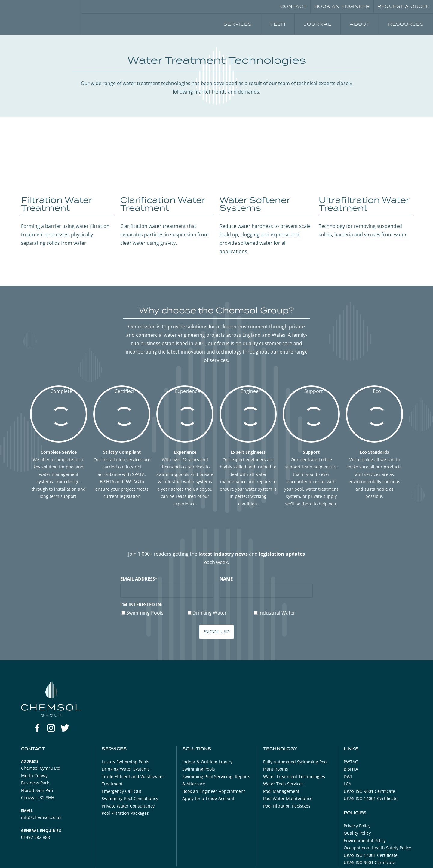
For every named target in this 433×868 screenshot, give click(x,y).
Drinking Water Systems (126, 769)
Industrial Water (277, 613)
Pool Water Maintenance (288, 798)
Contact (293, 6)
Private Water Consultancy (128, 806)
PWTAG (351, 762)
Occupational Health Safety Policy (377, 848)
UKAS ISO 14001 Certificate (371, 798)
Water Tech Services (283, 784)
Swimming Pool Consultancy (130, 798)
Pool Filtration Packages (125, 813)
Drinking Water (210, 613)
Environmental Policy (365, 840)
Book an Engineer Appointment (214, 791)
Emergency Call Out (121, 791)
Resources (406, 24)
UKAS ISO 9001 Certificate (369, 791)
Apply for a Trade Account (208, 798)
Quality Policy (357, 833)
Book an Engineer (342, 6)
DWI (348, 776)
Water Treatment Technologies (294, 776)
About (360, 24)
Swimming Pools (145, 613)
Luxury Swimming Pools (125, 762)
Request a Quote (403, 6)
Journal (318, 24)
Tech (278, 24)
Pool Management (281, 791)
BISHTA (351, 769)
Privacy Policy (357, 826)
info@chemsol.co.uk (41, 817)
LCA (347, 784)
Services (237, 24)
